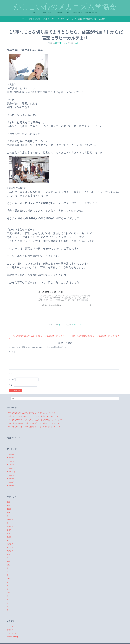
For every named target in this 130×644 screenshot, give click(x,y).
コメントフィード (13, 633)
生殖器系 (10, 551)
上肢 (8, 502)
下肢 (8, 505)
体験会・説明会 (35, 19)
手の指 (9, 530)
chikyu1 (78, 43)
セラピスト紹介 (63, 19)
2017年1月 (11, 465)
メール (12, 379)
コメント (12, 352)
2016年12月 (11, 468)
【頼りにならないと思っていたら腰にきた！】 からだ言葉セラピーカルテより (34, 427)
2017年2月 (11, 461)
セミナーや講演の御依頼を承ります (84, 19)
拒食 (8, 533)
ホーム (25, 19)
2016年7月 (11, 486)
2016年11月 (11, 472)
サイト (11, 385)
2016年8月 (11, 482)
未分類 (9, 537)
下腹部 (9, 509)
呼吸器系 (10, 519)
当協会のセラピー (49, 19)
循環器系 (10, 526)
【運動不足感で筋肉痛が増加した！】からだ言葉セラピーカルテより (96, 336)
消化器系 (10, 547)
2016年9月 (11, 479)
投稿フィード (11, 630)
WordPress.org (12, 637)
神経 (8, 561)
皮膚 (8, 554)
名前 (11, 373)
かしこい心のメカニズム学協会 (65, 7)
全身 (8, 512)
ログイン (10, 626)
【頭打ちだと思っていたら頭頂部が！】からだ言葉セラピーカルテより (32, 413)
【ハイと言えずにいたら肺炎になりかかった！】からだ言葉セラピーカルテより (35, 420)
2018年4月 (11, 458)
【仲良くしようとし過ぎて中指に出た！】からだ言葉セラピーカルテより (32, 416)
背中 (8, 579)
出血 (74, 325)
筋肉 (8, 565)
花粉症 (9, 593)
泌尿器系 (10, 544)
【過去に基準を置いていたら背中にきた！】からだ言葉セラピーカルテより (33, 423)
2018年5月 (11, 454)
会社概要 (102, 19)
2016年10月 (11, 475)
